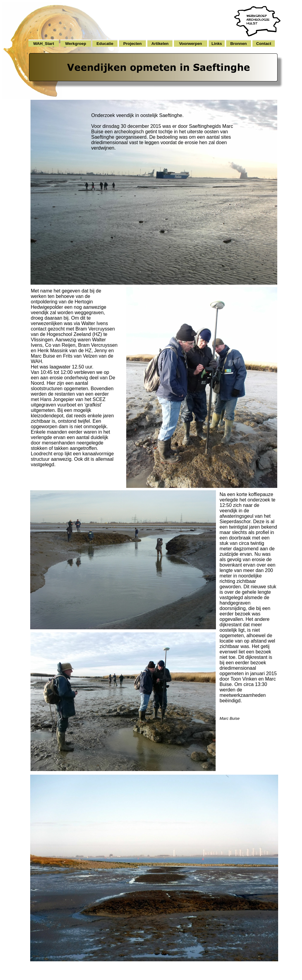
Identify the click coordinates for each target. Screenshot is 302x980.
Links (217, 44)
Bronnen (238, 44)
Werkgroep (76, 44)
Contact (264, 44)
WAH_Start (44, 44)
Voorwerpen (191, 44)
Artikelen (160, 44)
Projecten (132, 44)
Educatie (105, 44)
